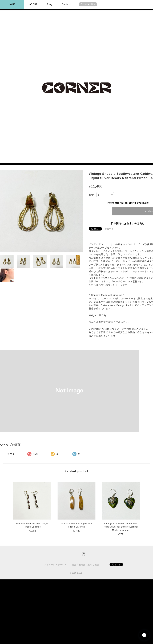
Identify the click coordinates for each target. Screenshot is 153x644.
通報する (109, 229)
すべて (11, 454)
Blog (50, 4)
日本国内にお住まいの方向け (128, 223)
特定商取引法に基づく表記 (86, 565)
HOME (12, 4)
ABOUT (33, 4)
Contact (66, 4)
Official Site (88, 4)
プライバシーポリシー (55, 565)
